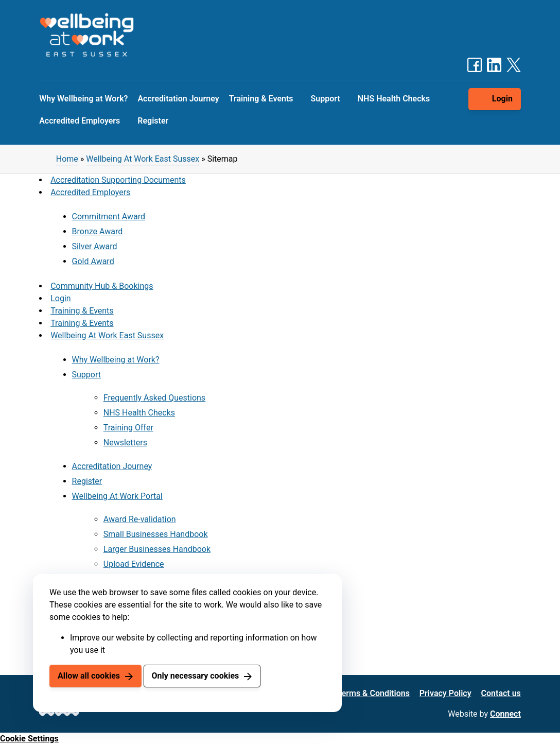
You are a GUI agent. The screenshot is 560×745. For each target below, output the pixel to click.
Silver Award (95, 246)
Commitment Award (109, 216)
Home (67, 159)
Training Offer (128, 428)
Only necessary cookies (195, 676)
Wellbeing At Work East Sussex (143, 159)
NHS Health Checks (394, 99)
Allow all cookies (89, 676)
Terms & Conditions (373, 693)
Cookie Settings (29, 739)
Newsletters (125, 443)
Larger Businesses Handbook (157, 549)
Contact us (501, 693)
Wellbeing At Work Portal (117, 496)
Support (326, 99)
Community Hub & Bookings (102, 286)
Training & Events (261, 99)
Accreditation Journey (178, 99)
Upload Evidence (134, 564)
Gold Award (93, 261)
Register (153, 121)
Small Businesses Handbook (156, 534)
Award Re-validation (140, 519)
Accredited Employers (80, 121)
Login (502, 99)
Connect (505, 714)
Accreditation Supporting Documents (118, 180)
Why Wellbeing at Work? (83, 99)
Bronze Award (98, 231)
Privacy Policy (445, 693)
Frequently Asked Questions (154, 398)
